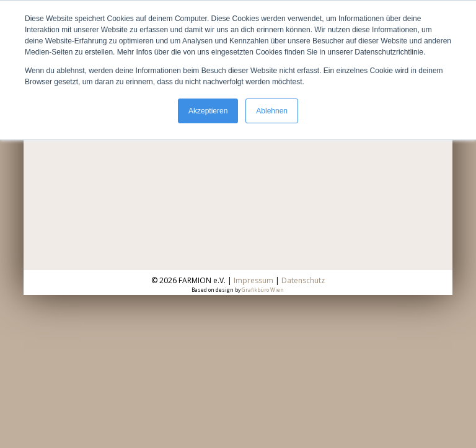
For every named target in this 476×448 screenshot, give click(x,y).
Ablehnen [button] (272, 111)
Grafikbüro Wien (263, 290)
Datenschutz (303, 280)
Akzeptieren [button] (208, 111)
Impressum (253, 280)
